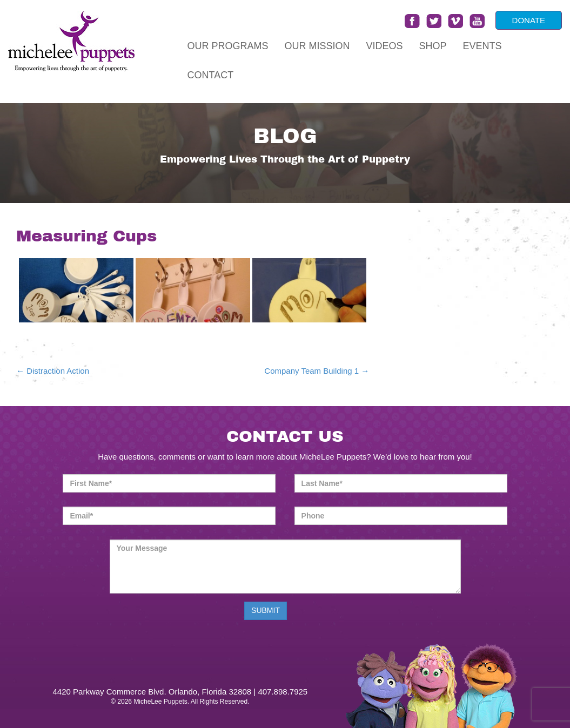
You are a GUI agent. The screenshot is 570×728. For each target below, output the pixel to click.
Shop (433, 46)
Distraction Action (53, 371)
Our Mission (317, 46)
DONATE (529, 20)
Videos (385, 46)
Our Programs (228, 46)
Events (482, 46)
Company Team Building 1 (317, 371)
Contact (211, 75)
